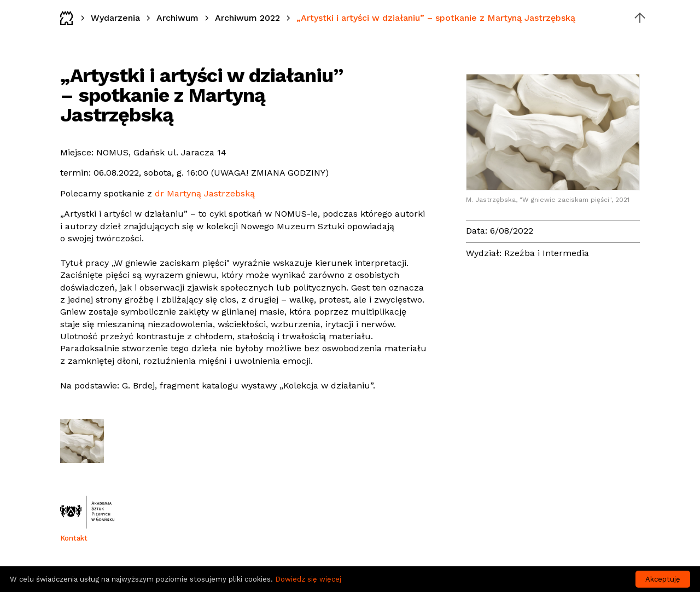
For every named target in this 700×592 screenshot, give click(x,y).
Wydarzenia (115, 18)
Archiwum (177, 18)
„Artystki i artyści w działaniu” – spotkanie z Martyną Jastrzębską (436, 18)
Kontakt (74, 538)
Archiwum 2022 (247, 18)
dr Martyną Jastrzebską (205, 193)
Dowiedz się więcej (308, 579)
